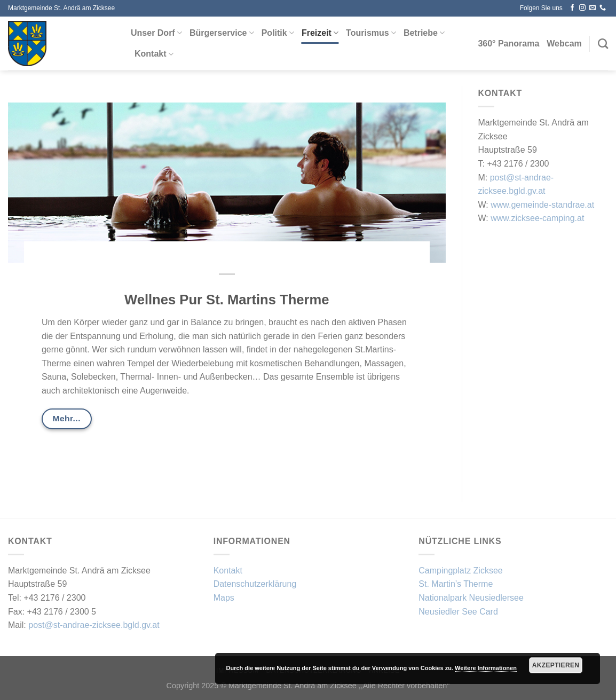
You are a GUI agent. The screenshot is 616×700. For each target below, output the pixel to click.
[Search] (603, 44)
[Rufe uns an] (603, 8)
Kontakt (154, 54)
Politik (278, 33)
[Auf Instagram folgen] (582, 8)
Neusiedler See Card (458, 612)
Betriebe (424, 33)
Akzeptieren (556, 665)
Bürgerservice (222, 33)
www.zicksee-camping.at (537, 218)
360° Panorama (508, 44)
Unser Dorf (156, 33)
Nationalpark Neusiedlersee (471, 598)
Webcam (564, 44)
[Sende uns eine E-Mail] (593, 8)
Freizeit (320, 33)
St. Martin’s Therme (456, 584)
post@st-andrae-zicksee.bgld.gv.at (94, 625)
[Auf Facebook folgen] (572, 8)
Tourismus (371, 33)
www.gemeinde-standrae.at (542, 205)
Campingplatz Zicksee (460, 571)
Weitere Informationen (486, 668)
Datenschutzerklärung (255, 584)
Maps (224, 598)
